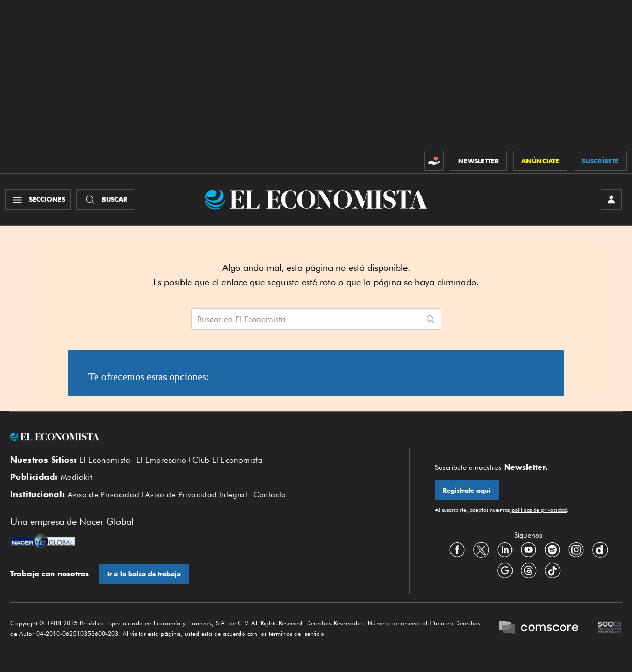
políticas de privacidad (538, 510)
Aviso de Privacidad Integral (196, 495)
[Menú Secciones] (38, 200)
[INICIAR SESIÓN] (611, 200)
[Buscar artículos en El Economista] (306, 319)
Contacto (270, 495)
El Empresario (161, 460)
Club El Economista (228, 460)
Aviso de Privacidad (104, 495)
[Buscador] (105, 200)
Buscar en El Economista (241, 319)
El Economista (105, 460)
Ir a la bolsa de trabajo (144, 574)
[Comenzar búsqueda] (430, 319)
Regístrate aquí (467, 490)
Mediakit (76, 477)
